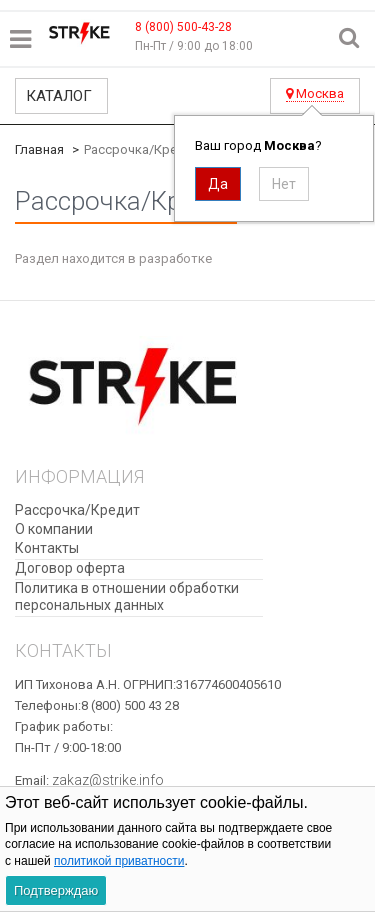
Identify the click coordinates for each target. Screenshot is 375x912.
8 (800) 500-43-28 (183, 27)
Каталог (59, 96)
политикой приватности (119, 861)
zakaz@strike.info (108, 780)
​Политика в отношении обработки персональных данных (127, 596)
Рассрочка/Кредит (77, 510)
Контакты (47, 548)
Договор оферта (70, 568)
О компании (54, 529)
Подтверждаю (56, 890)
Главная (39, 149)
